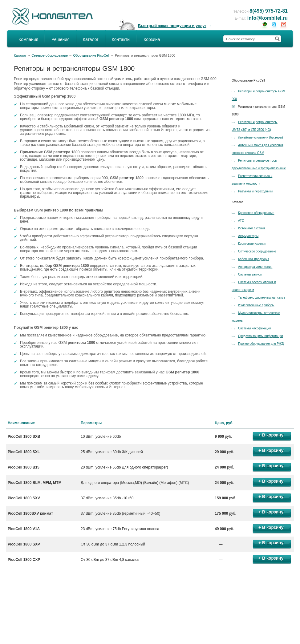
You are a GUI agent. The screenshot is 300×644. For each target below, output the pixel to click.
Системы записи (250, 274)
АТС (241, 221)
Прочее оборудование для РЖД (261, 344)
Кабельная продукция (254, 259)
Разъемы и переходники (255, 191)
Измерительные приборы (256, 305)
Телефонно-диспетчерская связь (262, 298)
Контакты (121, 39)
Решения (61, 39)
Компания (28, 39)
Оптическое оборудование (257, 251)
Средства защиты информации (260, 336)
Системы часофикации (255, 328)
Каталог (91, 39)
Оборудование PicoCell (91, 55)
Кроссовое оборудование (256, 213)
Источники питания (252, 228)
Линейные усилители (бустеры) (261, 137)
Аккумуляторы (248, 236)
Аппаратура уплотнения (255, 267)
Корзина (152, 39)
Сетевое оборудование (50, 55)
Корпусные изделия (252, 244)
